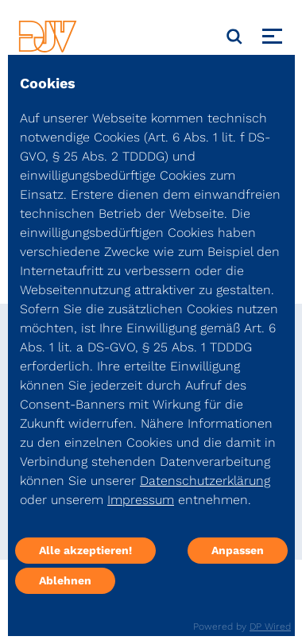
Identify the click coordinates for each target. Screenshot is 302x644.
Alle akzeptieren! (85, 550)
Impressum (141, 500)
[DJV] (48, 36)
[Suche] (234, 37)
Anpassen (238, 550)
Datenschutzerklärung (205, 481)
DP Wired (270, 627)
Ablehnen (65, 580)
